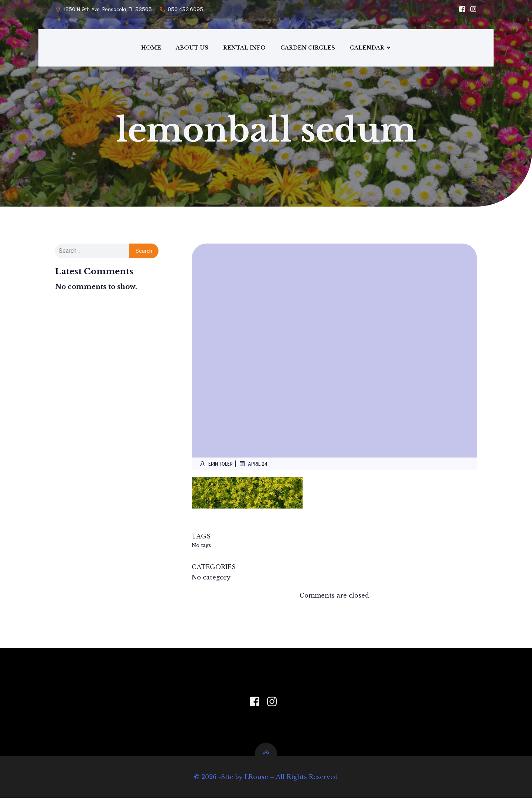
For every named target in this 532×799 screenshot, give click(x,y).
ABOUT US (192, 48)
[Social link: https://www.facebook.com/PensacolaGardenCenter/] (460, 9)
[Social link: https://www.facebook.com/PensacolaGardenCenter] (257, 703)
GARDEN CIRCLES (308, 48)
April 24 (253, 465)
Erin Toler (216, 465)
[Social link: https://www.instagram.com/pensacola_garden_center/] (471, 9)
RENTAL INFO (244, 48)
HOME (151, 48)
